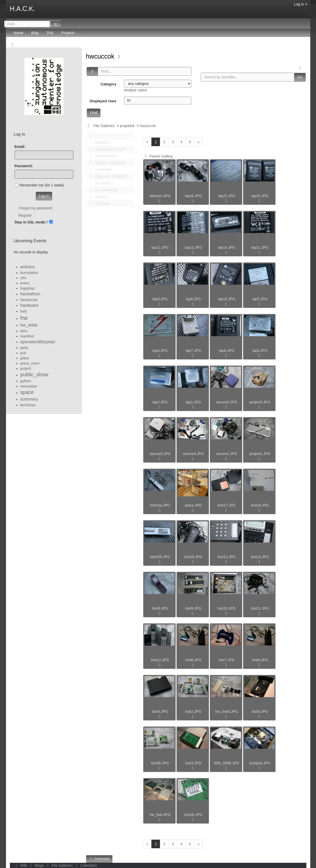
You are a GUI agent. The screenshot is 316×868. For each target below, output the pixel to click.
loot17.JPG (227, 505)
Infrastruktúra (102, 156)
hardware (29, 305)
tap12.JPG (160, 247)
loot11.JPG (260, 608)
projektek (127, 126)
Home (19, 33)
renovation (29, 386)
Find (93, 113)
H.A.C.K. (22, 9)
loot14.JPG (260, 557)
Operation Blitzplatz (107, 176)
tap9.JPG (160, 299)
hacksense (29, 300)
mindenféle (100, 170)
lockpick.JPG (260, 763)
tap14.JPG (227, 247)
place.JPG (193, 505)
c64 (23, 278)
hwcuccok (101, 56)
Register (25, 215)
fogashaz (28, 288)
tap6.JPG (227, 351)
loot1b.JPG (193, 815)
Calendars (85, 865)
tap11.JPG (260, 247)
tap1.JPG (193, 402)
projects (98, 197)
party (24, 348)
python (26, 381)
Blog (35, 33)
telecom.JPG (160, 196)
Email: (20, 147)
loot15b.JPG (160, 557)
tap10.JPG (227, 299)
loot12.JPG (160, 660)
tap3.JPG (260, 351)
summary (29, 399)
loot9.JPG (193, 608)
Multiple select (136, 90)
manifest (27, 336)
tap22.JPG (227, 196)
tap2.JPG (160, 402)
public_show (34, 374)
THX (50, 33)
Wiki (21, 865)
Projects (68, 33)
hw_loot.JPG (160, 815)
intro (24, 331)
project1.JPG (260, 454)
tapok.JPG (193, 196)
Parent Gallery (158, 156)
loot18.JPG (193, 557)
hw (24, 318)
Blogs (36, 865)
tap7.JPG (193, 351)
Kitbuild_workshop (106, 163)
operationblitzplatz (38, 342)
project (26, 369)
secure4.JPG (193, 454)
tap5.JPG (260, 299)
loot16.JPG (260, 505)
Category (109, 84)
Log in (300, 4)
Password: (24, 166)
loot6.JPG (193, 660)
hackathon (30, 294)
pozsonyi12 (100, 183)
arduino (28, 267)
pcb (23, 353)
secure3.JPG (160, 454)
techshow (28, 405)
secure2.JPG (227, 402)
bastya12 (99, 142)
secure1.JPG (227, 454)
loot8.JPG (160, 608)
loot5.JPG (160, 711)
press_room (30, 363)
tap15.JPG (260, 196)
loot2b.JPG (160, 763)
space (27, 392)
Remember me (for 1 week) (39, 185)
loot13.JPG (227, 557)
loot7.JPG (227, 660)
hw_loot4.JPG (227, 711)
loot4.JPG (260, 711)
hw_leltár (29, 325)
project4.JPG (260, 402)
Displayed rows (103, 101)
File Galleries (104, 126)
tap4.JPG (160, 351)
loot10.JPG (227, 608)
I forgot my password (35, 208)
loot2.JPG (193, 711)
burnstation (29, 273)
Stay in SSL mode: (31, 222)
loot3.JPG (193, 763)
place (25, 358)
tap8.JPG (193, 299)
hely (24, 311)
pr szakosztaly (103, 190)
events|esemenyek (106, 149)
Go (300, 77)
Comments (99, 859)
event (25, 283)
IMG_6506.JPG (227, 763)
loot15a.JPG (160, 505)
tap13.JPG (193, 247)
